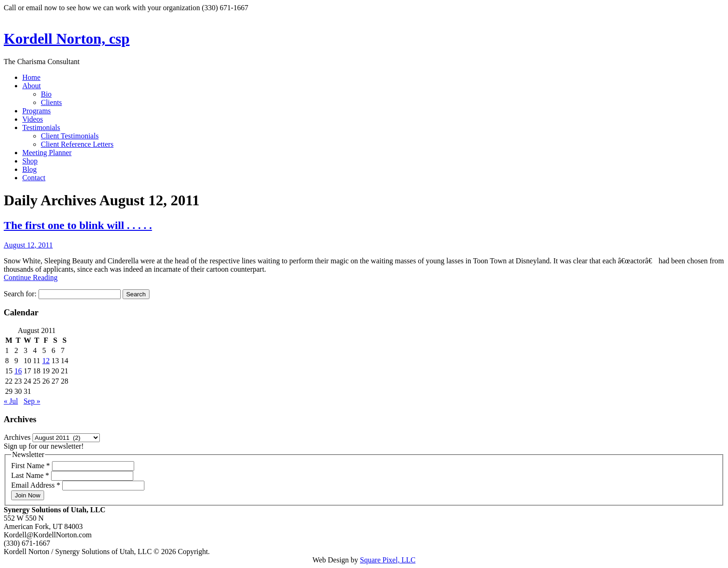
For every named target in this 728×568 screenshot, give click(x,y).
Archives (17, 437)
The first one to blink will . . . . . (78, 225)
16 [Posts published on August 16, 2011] (18, 371)
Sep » (32, 401)
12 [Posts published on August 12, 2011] (46, 361)
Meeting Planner (47, 153)
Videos (32, 119)
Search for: (20, 294)
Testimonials (41, 127)
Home (31, 77)
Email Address (37, 485)
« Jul (11, 401)
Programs (36, 111)
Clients (51, 102)
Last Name (31, 475)
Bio (46, 94)
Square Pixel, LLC (388, 560)
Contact (34, 178)
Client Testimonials (70, 136)
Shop (30, 161)
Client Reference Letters (77, 144)
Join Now (28, 495)
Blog (29, 169)
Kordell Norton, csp (67, 39)
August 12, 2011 (28, 245)
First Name (32, 466)
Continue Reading (31, 277)
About (32, 86)
